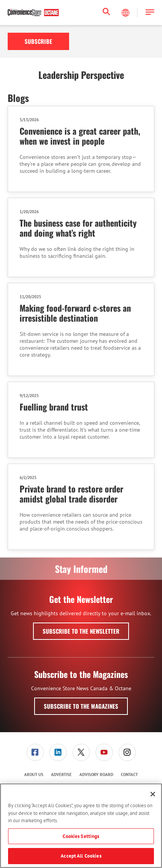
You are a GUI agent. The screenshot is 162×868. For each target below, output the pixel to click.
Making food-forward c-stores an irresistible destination (75, 313)
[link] (35, 752)
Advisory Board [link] (96, 775)
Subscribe (38, 41)
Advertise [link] (61, 775)
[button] (150, 13)
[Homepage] (33, 13)
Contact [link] (129, 775)
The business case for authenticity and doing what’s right (78, 228)
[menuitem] (35, 752)
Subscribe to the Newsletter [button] (81, 631)
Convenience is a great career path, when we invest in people (80, 136)
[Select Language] (126, 13)
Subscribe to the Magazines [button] (81, 706)
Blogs (18, 98)
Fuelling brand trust (54, 407)
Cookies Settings (81, 836)
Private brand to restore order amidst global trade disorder (71, 494)
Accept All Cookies (81, 856)
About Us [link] (34, 775)
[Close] (153, 794)
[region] (81, 826)
